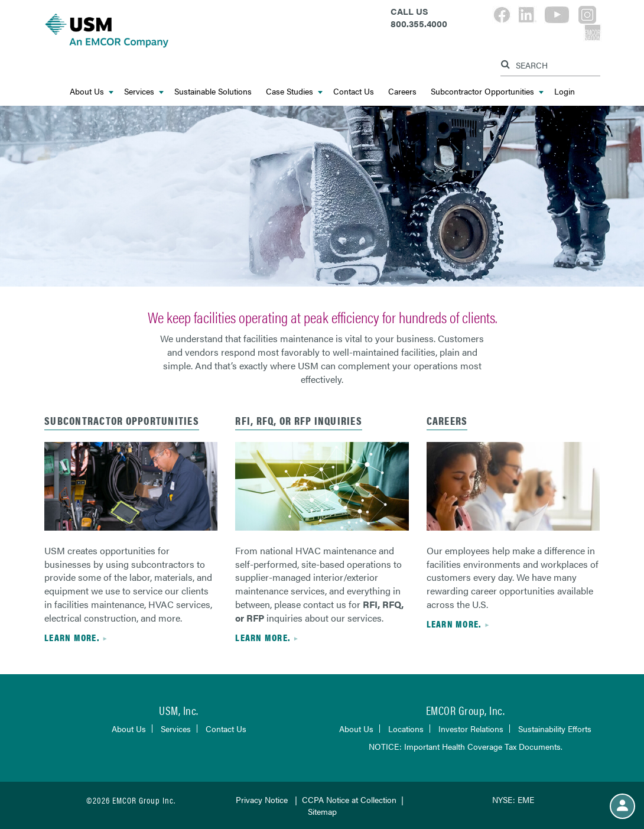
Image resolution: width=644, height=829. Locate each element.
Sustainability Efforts (555, 729)
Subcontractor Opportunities (487, 91)
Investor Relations (471, 729)
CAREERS (447, 420)
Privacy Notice (262, 799)
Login (565, 91)
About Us (92, 91)
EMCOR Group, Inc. (466, 710)
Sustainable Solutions (213, 91)
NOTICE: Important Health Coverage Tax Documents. (466, 746)
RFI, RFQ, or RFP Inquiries (299, 420)
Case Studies (294, 91)
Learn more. (72, 637)
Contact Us (354, 91)
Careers (402, 91)
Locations (406, 729)
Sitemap (322, 811)
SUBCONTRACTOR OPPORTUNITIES (122, 420)
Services (144, 91)
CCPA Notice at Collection (349, 799)
